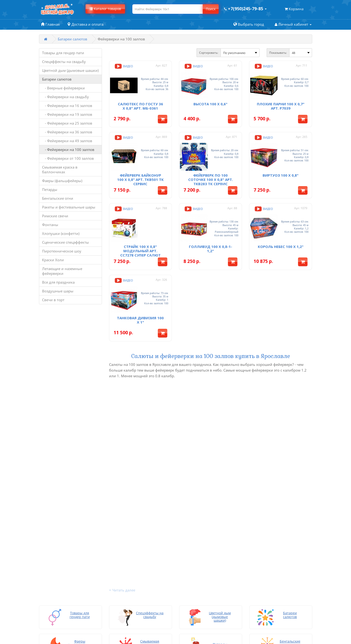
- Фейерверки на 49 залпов (67, 141)
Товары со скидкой (149, 544)
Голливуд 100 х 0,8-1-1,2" (211, 244)
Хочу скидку (190, 563)
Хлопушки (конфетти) (61, 233)
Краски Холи (53, 260)
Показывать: (278, 53)
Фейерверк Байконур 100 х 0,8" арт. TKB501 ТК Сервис (140, 176)
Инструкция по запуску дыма (204, 548)
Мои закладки (145, 553)
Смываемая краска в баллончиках (60, 169)
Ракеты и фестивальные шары (69, 207)
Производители (146, 558)
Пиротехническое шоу (62, 251)
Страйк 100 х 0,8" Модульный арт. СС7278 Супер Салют (140, 246)
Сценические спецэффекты (65, 242)
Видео (123, 66)
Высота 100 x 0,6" (210, 102)
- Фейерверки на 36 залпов (67, 132)
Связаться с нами (147, 539)
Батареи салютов (72, 39)
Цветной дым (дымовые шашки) (70, 70)
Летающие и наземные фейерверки (62, 271)
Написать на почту (195, 572)
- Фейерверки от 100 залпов (68, 158)
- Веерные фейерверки (63, 88)
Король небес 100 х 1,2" (281, 242)
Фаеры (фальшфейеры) (62, 181)
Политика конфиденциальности (207, 558)
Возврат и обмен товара (200, 544)
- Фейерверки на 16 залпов (67, 106)
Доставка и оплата (195, 539)
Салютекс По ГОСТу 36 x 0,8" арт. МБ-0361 (140, 104)
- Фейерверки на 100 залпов (68, 150)
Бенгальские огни (58, 198)
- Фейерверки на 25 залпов (67, 123)
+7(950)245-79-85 (266, 544)
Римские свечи (55, 216)
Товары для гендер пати (63, 53)
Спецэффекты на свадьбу (64, 62)
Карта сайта (189, 567)
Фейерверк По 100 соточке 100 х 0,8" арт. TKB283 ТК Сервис (211, 176)
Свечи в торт (53, 300)
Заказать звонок (268, 539)
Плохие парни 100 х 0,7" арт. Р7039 (281, 104)
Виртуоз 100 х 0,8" (281, 172)
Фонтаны (50, 225)
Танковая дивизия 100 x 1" (140, 314)
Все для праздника (58, 282)
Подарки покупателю (197, 553)
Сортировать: (209, 53)
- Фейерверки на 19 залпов (67, 114)
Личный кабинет (147, 548)
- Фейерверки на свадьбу (65, 97)
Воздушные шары (58, 291)
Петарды (50, 189)
